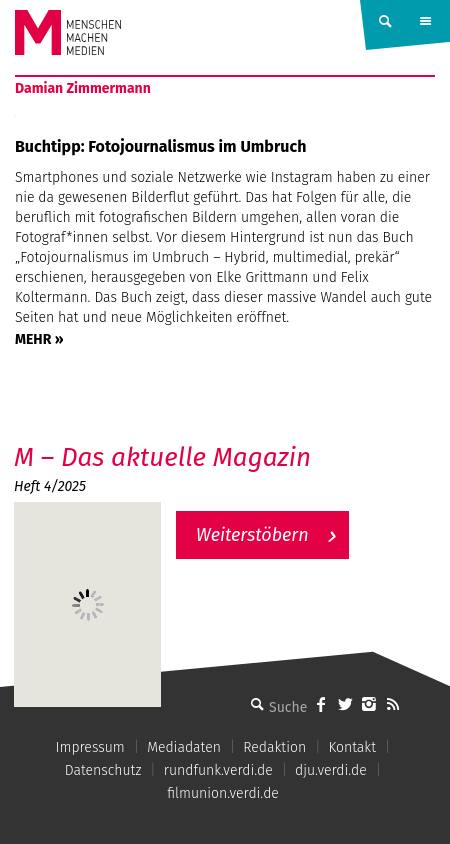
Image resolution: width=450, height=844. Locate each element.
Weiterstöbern (252, 535)
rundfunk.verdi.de (218, 770)
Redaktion (274, 747)
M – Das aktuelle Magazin (162, 457)
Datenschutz (103, 770)
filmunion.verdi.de (223, 793)
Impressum (90, 747)
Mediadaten (184, 747)
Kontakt (351, 747)
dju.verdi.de (331, 770)
